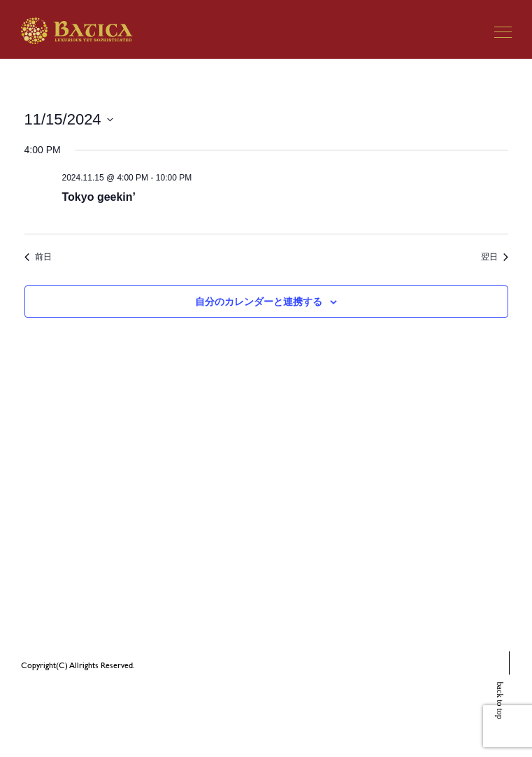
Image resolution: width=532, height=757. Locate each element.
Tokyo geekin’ (99, 197)
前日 (38, 257)
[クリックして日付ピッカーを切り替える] (69, 119)
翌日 (495, 257)
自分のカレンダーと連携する (259, 302)
